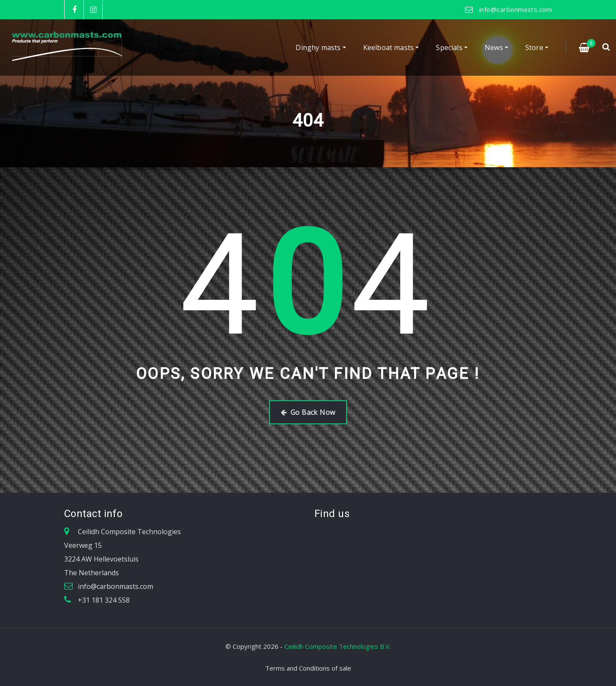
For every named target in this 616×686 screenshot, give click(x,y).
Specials (452, 47)
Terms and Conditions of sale (308, 668)
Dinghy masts (321, 47)
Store (537, 47)
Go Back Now (308, 412)
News (496, 47)
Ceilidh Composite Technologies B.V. (338, 646)
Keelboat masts (391, 47)
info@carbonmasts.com (515, 9)
